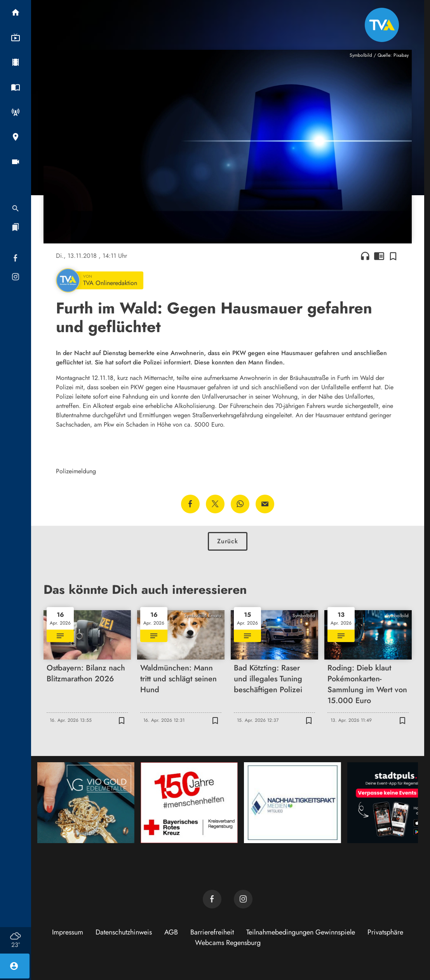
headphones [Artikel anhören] (365, 256)
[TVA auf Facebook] (212, 899)
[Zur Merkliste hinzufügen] (393, 256)
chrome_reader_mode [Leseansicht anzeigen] (379, 256)
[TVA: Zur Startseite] (382, 25)
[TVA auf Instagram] (243, 899)
